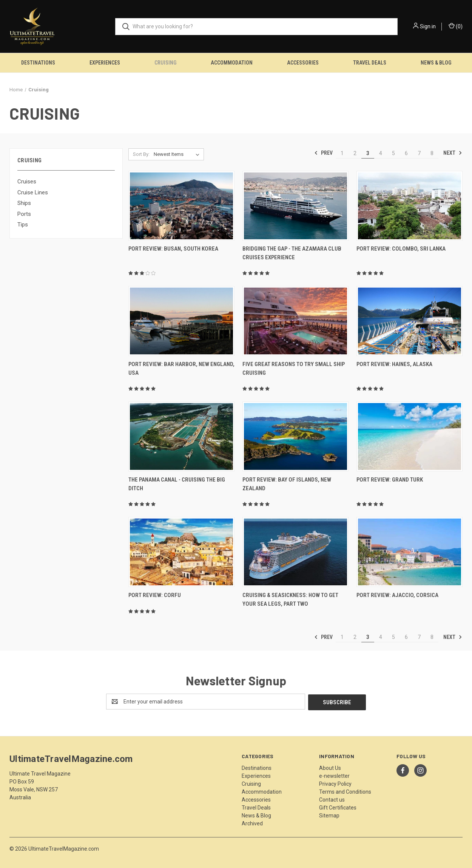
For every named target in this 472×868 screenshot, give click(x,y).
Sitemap (329, 815)
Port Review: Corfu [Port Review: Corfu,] (155, 595)
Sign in (428, 26)
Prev (323, 153)
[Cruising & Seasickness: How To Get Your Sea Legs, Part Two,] (295, 552)
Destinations (38, 63)
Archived (252, 823)
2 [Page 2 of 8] (355, 153)
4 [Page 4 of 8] (381, 153)
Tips (23, 225)
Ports (24, 214)
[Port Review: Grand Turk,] (410, 436)
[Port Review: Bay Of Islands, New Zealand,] (295, 436)
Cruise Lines (33, 192)
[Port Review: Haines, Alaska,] (410, 321)
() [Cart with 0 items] (456, 26)
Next (453, 153)
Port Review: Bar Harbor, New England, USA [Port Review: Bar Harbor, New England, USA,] (181, 369)
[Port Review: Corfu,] (181, 552)
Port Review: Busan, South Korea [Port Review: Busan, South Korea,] (173, 249)
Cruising (165, 63)
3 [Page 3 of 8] (368, 153)
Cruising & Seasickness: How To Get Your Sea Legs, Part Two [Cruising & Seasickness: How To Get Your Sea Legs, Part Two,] (290, 599)
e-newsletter (334, 775)
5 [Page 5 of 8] (393, 153)
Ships (24, 203)
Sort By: (141, 154)
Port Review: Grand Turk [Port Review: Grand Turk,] (390, 480)
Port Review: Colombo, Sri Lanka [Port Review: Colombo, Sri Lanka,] (401, 249)
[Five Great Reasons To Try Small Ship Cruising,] (295, 321)
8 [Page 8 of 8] (432, 153)
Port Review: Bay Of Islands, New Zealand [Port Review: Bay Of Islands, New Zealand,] (287, 484)
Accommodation (232, 63)
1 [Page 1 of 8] (342, 153)
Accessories (303, 63)
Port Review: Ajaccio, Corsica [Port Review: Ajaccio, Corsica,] (397, 595)
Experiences (105, 63)
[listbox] (178, 154)
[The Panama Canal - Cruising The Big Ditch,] (181, 436)
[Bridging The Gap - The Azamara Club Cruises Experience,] (295, 206)
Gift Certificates (338, 807)
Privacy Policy (335, 783)
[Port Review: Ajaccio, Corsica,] (410, 552)
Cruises (27, 182)
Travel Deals (370, 63)
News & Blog (436, 63)
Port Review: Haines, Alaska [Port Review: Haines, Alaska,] (394, 364)
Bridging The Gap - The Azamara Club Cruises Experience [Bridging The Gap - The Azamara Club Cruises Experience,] (292, 253)
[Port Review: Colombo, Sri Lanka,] (410, 206)
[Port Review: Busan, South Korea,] (181, 206)
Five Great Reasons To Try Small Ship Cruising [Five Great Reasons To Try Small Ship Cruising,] (294, 369)
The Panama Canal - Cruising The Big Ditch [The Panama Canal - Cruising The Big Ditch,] (177, 484)
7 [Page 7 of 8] (419, 153)
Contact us (332, 799)
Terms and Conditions (345, 791)
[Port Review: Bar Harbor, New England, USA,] (181, 321)
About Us (330, 767)
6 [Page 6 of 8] (406, 153)
